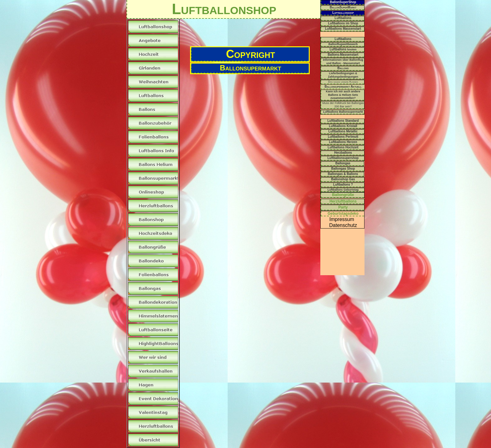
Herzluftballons (343, 201)
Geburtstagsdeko (343, 214)
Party (343, 207)
